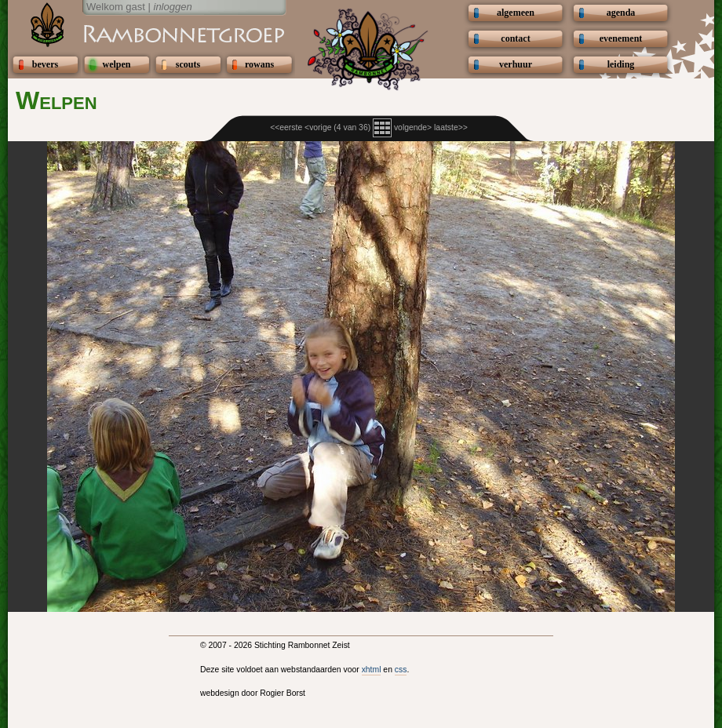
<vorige (318, 127)
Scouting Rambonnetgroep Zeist (145, 33)
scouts (188, 64)
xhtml (372, 670)
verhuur (516, 64)
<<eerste (286, 127)
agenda (621, 13)
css (401, 670)
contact (515, 38)
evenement (621, 38)
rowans (259, 64)
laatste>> (451, 127)
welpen (117, 64)
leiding (621, 64)
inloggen (173, 7)
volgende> (413, 127)
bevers (45, 64)
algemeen (516, 13)
